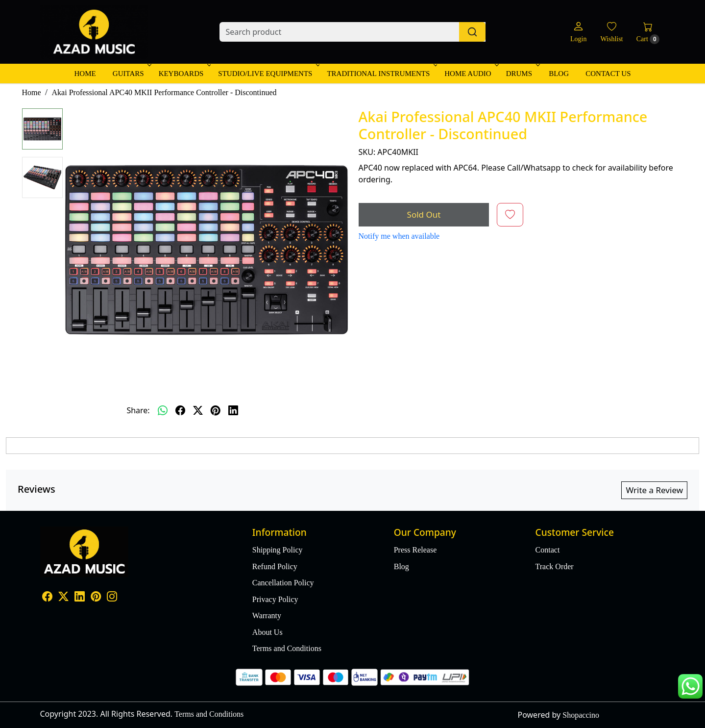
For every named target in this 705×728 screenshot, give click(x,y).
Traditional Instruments (381, 74)
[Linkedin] (80, 598)
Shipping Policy (278, 550)
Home (85, 74)
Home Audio (471, 74)
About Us (267, 632)
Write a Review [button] (654, 490)
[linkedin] (233, 410)
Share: (138, 410)
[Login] (578, 32)
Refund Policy (275, 566)
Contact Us (608, 74)
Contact (548, 550)
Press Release (415, 550)
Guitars (131, 74)
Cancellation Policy (283, 583)
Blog (559, 74)
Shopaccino (581, 715)
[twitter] (198, 410)
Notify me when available (399, 236)
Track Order (555, 566)
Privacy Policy (275, 599)
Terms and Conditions (287, 648)
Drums (522, 74)
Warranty (267, 615)
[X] (63, 598)
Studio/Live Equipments (268, 74)
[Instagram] (112, 598)
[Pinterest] (96, 598)
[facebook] (180, 410)
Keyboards (184, 74)
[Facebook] (47, 598)
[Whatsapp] (163, 410)
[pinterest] (216, 410)
